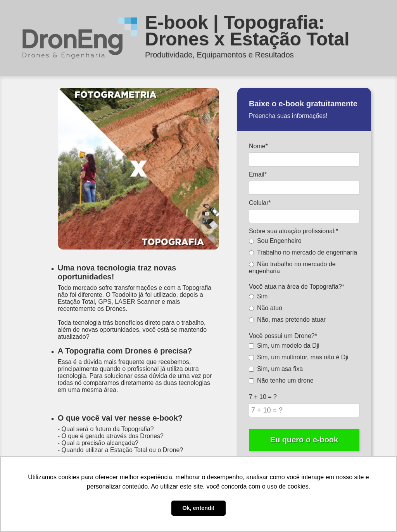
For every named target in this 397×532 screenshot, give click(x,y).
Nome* (258, 146)
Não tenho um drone (281, 380)
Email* (258, 174)
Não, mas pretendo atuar (287, 320)
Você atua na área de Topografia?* (297, 287)
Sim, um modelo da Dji (284, 346)
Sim (258, 296)
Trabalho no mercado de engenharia (303, 252)
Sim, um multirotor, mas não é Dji (299, 357)
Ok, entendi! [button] (198, 508)
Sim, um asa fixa (276, 369)
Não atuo (266, 308)
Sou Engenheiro (275, 241)
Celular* (260, 203)
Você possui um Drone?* (283, 336)
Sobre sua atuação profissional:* (293, 231)
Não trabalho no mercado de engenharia (292, 268)
